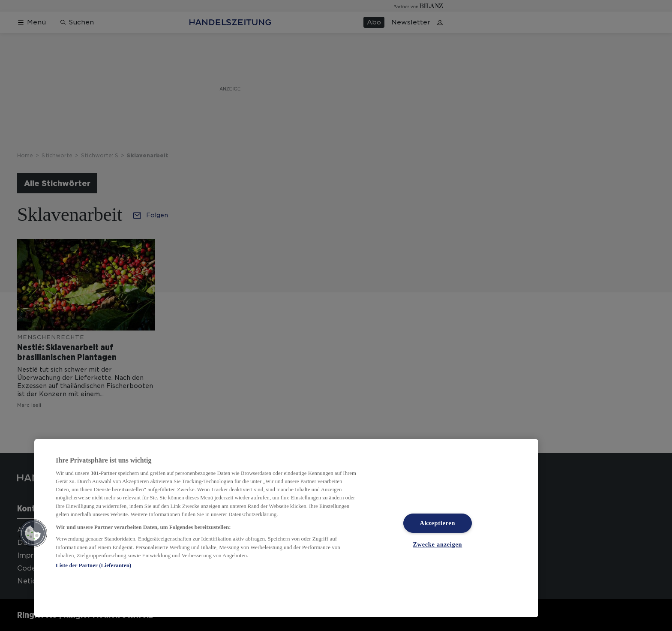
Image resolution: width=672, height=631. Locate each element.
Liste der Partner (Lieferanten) (93, 565)
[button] (33, 533)
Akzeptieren (437, 523)
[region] (286, 528)
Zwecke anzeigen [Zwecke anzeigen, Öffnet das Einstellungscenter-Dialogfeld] (437, 544)
